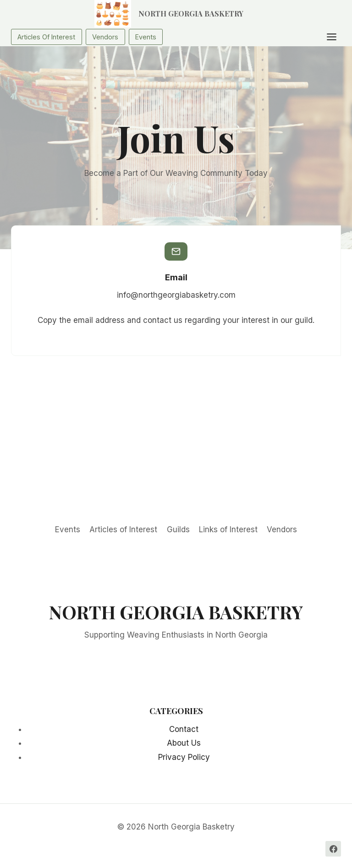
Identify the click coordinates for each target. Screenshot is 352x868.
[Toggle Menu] (332, 37)
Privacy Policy (184, 757)
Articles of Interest (123, 530)
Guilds (178, 530)
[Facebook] (333, 849)
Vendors (282, 530)
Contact (184, 729)
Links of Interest (228, 530)
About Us (184, 743)
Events (68, 530)
